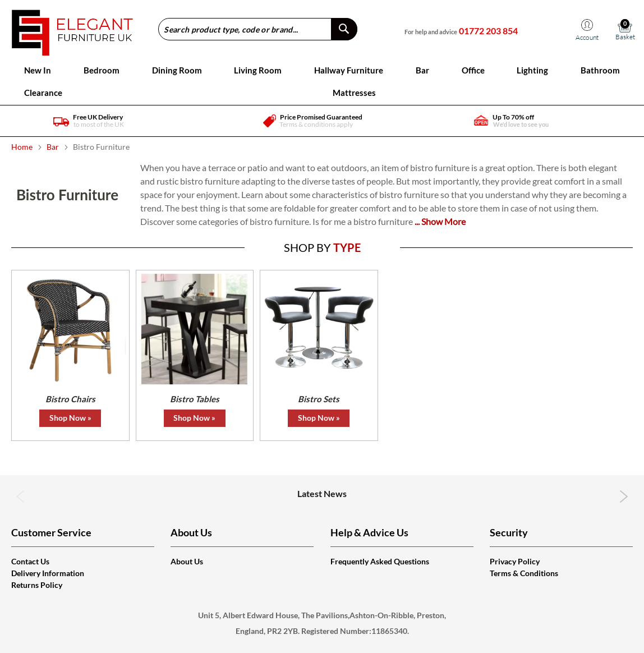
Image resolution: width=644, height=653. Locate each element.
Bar (54, 147)
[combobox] (257, 29)
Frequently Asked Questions (380, 561)
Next (624, 496)
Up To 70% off (513, 117)
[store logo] (72, 29)
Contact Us (30, 561)
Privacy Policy (515, 561)
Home (23, 147)
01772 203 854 (488, 31)
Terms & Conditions (524, 573)
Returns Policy (37, 585)
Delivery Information (48, 573)
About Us (187, 561)
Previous (20, 496)
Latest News (322, 493)
